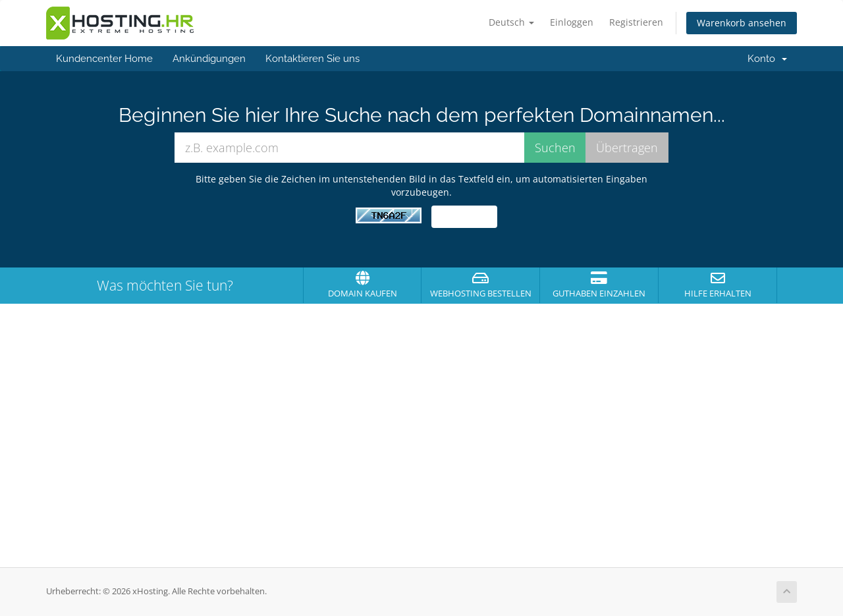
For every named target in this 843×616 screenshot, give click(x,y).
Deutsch (511, 22)
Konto (767, 59)
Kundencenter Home (104, 59)
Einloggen (572, 22)
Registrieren (636, 22)
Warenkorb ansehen (742, 23)
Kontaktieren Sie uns (313, 59)
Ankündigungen (209, 59)
